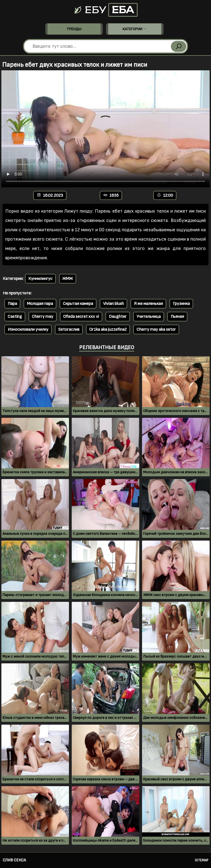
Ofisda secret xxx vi (81, 317)
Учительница (149, 317)
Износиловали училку (28, 329)
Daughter (118, 317)
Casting (15, 317)
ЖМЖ (68, 279)
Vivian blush (113, 304)
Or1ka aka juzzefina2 (108, 329)
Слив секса (14, 860)
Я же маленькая (148, 304)
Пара (12, 304)
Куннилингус (40, 279)
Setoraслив (69, 329)
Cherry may (43, 317)
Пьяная (177, 317)
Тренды (74, 29)
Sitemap (202, 860)
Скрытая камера (78, 304)
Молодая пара (40, 304)
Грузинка (181, 304)
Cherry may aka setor (156, 329)
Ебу (105, 10)
